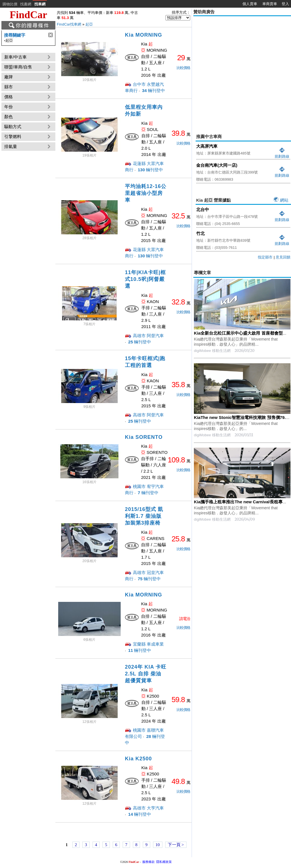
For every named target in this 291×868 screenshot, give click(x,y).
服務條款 (148, 862)
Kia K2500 (138, 759)
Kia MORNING (144, 35)
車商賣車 (270, 4)
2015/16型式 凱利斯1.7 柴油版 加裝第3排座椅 (144, 516)
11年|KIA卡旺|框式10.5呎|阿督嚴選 (145, 279)
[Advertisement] (53, 71)
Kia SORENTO (144, 437)
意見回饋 (283, 257)
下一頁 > (176, 845)
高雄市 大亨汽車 (148, 808)
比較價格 (183, 68)
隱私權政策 (164, 862)
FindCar (28, 15)
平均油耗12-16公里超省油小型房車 (146, 193)
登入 (285, 4)
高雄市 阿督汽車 (148, 336)
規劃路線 (282, 154)
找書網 (26, 4)
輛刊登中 (153, 90)
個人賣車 (250, 4)
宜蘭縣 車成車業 (148, 644)
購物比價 (10, 4)
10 (158, 845)
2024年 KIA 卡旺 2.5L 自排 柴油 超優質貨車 (146, 674)
